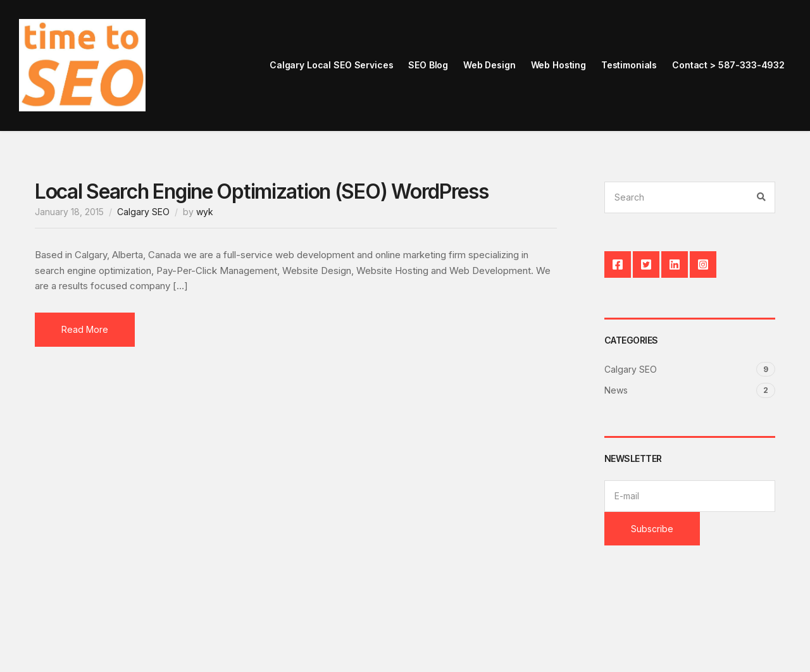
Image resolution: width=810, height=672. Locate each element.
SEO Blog (428, 65)
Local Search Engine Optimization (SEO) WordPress (262, 191)
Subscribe (652, 529)
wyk (205, 212)
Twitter (646, 264)
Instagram (703, 264)
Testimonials (629, 65)
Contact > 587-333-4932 (728, 65)
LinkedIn (675, 264)
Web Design (489, 65)
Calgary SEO (143, 212)
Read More (85, 329)
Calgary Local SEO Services (331, 65)
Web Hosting (558, 65)
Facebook (618, 264)
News (616, 390)
